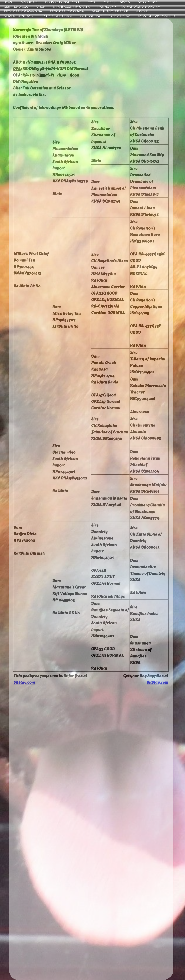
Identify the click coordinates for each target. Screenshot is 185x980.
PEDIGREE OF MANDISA (23, 12)
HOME (9, 2)
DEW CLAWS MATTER (157, 16)
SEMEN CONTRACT (19, 16)
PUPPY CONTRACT (58, 16)
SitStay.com (24, 682)
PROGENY (105, 7)
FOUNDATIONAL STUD (63, 2)
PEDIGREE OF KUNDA (67, 12)
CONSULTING (91, 16)
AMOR (41, 7)
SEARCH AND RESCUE (110, 12)
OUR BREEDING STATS (72, 7)
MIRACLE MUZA (117, 2)
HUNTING (142, 12)
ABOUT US (29, 2)
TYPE (92, 2)
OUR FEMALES (16, 7)
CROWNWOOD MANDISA (140, 7)
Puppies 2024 (120, 16)
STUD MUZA (148, 2)
